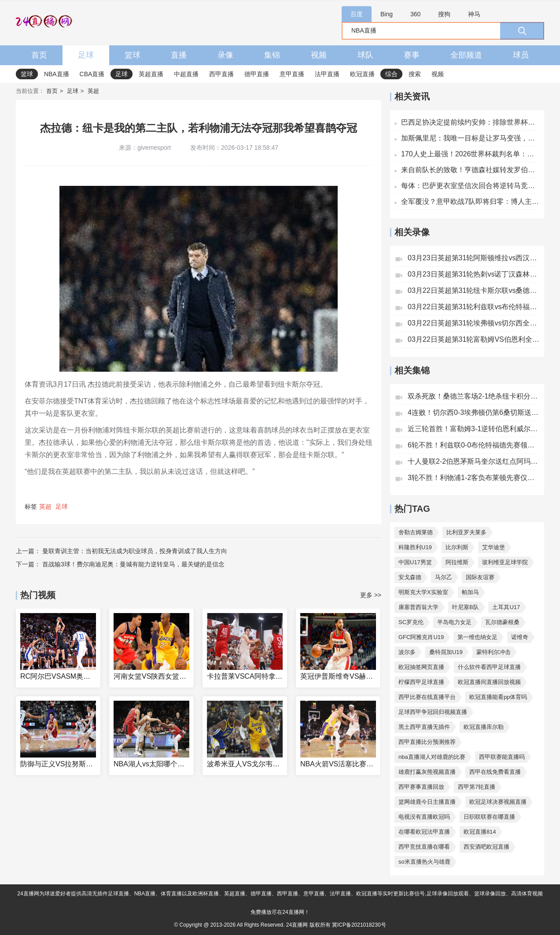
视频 (319, 55)
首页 (39, 55)
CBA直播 (92, 74)
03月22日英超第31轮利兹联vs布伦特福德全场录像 (474, 307)
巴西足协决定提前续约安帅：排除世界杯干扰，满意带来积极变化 (470, 122)
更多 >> (371, 595)
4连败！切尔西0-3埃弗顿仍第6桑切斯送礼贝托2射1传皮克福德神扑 (474, 412)
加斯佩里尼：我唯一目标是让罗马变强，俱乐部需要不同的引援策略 (470, 138)
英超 (93, 91)
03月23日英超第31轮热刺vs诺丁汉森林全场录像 (474, 274)
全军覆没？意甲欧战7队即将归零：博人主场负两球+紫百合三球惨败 (470, 201)
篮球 (133, 55)
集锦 (272, 55)
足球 (86, 55)
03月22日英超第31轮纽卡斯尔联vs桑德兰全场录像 (474, 290)
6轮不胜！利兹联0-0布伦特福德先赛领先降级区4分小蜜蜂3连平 (474, 445)
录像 (225, 55)
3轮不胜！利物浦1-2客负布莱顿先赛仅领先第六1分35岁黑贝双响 (474, 478)
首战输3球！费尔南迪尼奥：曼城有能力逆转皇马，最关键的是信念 (133, 564)
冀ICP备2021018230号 (359, 925)
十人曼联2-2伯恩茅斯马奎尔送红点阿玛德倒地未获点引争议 (474, 461)
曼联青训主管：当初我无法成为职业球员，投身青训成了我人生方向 (135, 551)
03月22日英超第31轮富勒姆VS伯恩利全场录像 (474, 339)
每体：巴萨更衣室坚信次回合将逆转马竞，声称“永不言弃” (470, 186)
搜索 (415, 74)
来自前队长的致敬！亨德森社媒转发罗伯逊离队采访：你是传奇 (470, 170)
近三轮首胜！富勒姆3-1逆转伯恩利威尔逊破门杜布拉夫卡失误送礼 (474, 429)
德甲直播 (257, 74)
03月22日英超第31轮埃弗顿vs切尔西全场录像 (474, 323)
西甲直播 (221, 74)
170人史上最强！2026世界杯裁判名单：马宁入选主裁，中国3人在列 (470, 154)
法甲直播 (327, 74)
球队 (365, 55)
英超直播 (151, 74)
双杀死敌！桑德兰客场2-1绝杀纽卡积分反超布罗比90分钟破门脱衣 (474, 396)
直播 (179, 55)
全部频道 (466, 55)
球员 (521, 55)
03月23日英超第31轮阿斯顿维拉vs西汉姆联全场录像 (474, 258)
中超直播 (186, 74)
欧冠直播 (362, 74)
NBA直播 (57, 74)
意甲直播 (292, 74)
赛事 (412, 55)
